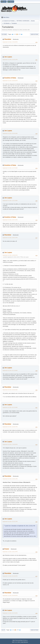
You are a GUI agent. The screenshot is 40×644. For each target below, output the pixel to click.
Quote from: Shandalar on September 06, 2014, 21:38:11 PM (20, 526)
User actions (34, 34)
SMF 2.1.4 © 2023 (16, 642)
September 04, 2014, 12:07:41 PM (10, 220)
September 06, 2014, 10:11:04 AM (10, 407)
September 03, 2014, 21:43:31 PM (10, 60)
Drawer (7, 549)
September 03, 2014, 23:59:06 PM (10, 81)
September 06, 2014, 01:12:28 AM (10, 370)
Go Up (3, 630)
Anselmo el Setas (10, 78)
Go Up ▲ (25, 640)
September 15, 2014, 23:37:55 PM (10, 613)
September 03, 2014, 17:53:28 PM (10, 42)
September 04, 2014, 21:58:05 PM (10, 255)
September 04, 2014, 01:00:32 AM (10, 133)
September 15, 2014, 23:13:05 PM (10, 576)
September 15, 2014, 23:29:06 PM (10, 595)
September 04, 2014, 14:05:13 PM (10, 238)
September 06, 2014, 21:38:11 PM (10, 479)
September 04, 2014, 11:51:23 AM (10, 201)
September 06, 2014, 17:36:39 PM (10, 444)
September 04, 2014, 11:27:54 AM (10, 168)
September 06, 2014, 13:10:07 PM (10, 427)
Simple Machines (24, 642)
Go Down (4, 34)
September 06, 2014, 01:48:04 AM (10, 390)
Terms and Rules (19, 640)
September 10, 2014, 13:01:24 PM (10, 552)
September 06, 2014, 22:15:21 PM (10, 522)
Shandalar (8, 39)
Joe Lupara (8, 57)
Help (13, 640)
